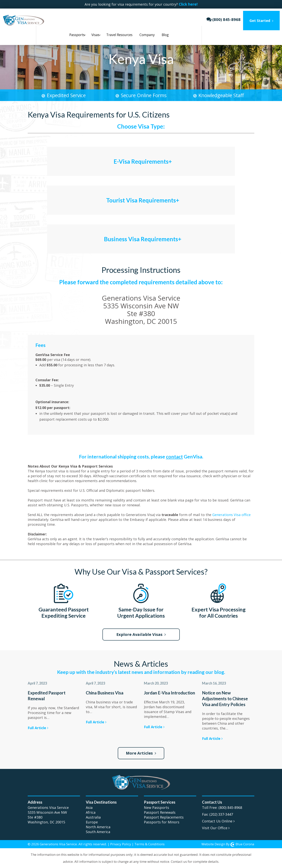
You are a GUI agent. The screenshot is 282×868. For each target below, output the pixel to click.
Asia (89, 806)
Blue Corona (242, 842)
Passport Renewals (160, 811)
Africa (91, 811)
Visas (89, 18)
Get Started (264, 18)
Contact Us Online (218, 819)
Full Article (38, 726)
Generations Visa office (231, 513)
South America (98, 830)
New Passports (156, 806)
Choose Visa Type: (141, 124)
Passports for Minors (162, 820)
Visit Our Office (216, 826)
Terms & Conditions (150, 842)
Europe (92, 820)
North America (98, 825)
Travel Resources (114, 18)
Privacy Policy (121, 842)
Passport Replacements (164, 815)
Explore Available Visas (141, 633)
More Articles (141, 751)
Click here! (190, 4)
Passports (69, 18)
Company (144, 18)
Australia (93, 815)
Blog (163, 18)
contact (174, 455)
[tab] (141, 155)
